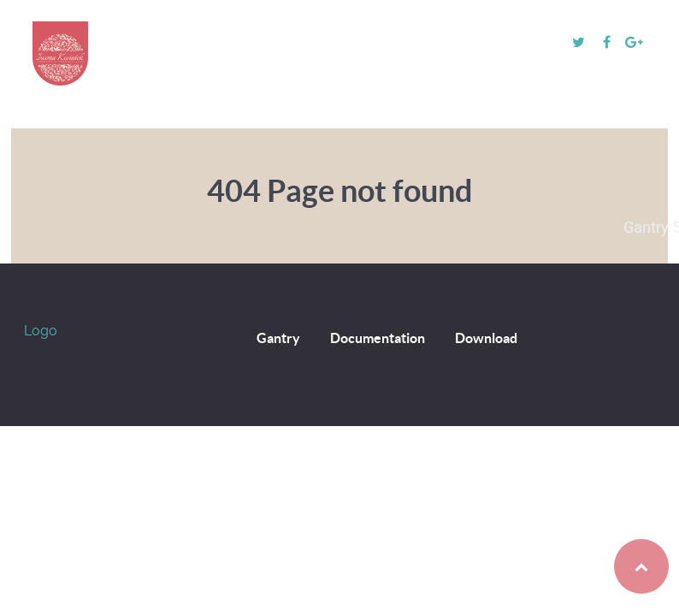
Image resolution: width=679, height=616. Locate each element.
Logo (41, 331)
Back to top (606, 566)
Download (486, 338)
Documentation (378, 338)
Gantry (278, 338)
